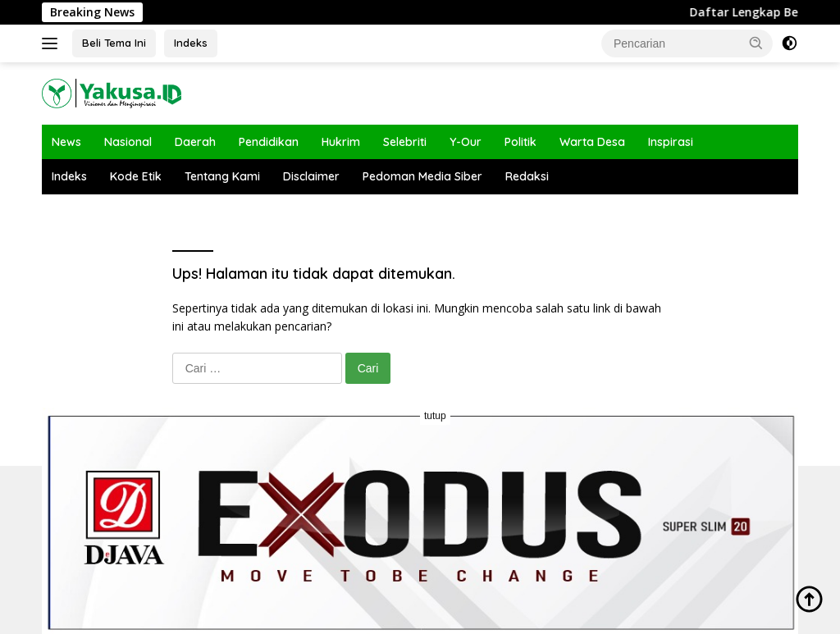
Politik (520, 142)
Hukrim (341, 142)
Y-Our (466, 142)
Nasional (128, 142)
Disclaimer (311, 176)
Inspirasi (671, 142)
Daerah (195, 142)
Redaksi (527, 176)
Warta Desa (592, 142)
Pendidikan (269, 142)
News (66, 142)
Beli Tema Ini (114, 43)
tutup (435, 416)
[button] (756, 43)
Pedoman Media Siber (422, 176)
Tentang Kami (222, 176)
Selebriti (405, 142)
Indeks (191, 43)
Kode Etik (136, 176)
